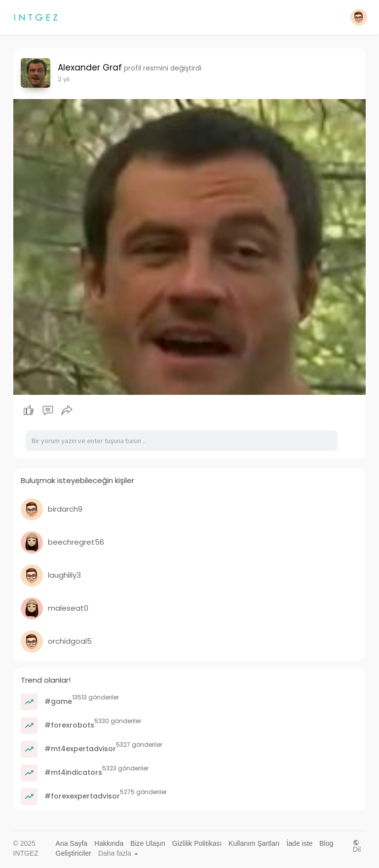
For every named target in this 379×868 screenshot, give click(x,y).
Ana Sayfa (72, 843)
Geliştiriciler (74, 853)
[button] (359, 17)
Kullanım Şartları (254, 843)
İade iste (299, 843)
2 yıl (64, 79)
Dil (357, 846)
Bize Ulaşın (148, 843)
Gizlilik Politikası (197, 843)
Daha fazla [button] (118, 853)
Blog (326, 843)
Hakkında (109, 843)
